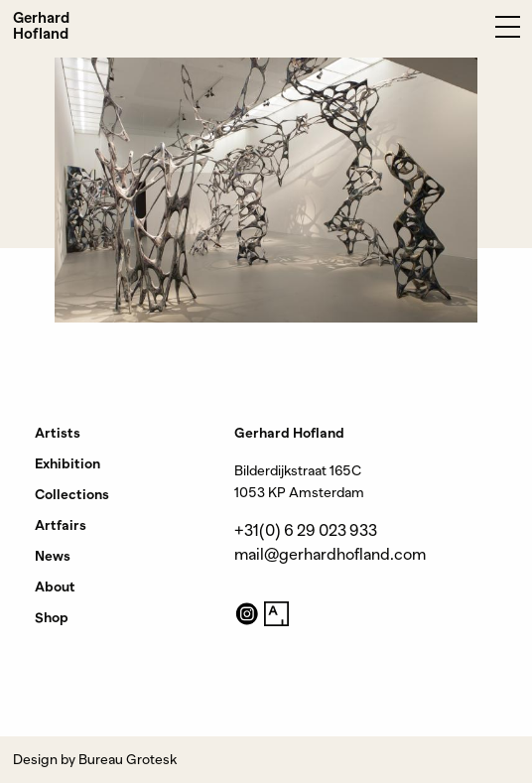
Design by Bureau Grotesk (95, 759)
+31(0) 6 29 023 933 (306, 531)
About (55, 587)
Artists (58, 433)
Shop (52, 617)
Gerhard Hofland (41, 26)
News (53, 556)
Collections (72, 494)
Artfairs (61, 525)
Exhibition (67, 463)
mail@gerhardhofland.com (330, 555)
